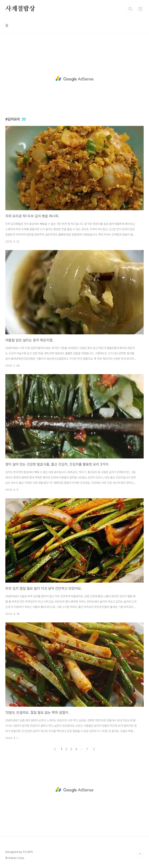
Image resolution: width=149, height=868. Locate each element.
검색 (130, 9)
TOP (140, 854)
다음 (94, 749)
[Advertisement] (74, 79)
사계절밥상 (20, 9)
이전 (55, 749)
